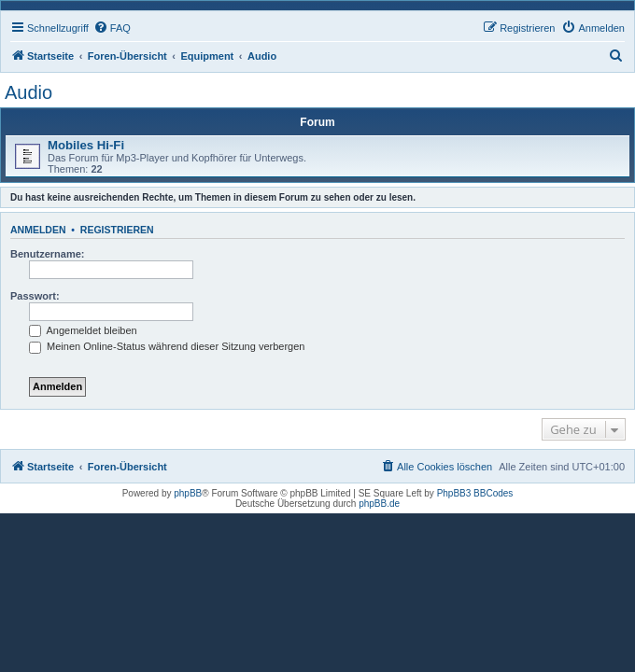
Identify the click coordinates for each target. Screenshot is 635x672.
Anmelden (38, 230)
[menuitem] (112, 28)
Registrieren (117, 230)
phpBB (188, 493)
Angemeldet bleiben (83, 330)
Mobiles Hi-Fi (86, 145)
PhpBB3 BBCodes (475, 493)
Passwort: (35, 296)
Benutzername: (47, 254)
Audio (28, 92)
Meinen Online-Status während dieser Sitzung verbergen (167, 346)
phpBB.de (379, 504)
